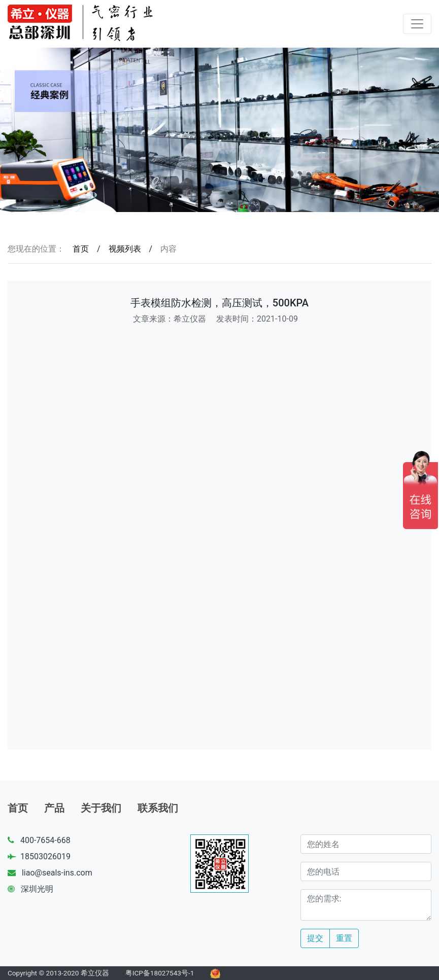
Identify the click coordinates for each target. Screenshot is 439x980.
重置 (344, 938)
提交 (315, 938)
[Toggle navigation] (417, 24)
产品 (54, 808)
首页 (81, 249)
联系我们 (158, 808)
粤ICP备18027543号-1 (160, 973)
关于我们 (101, 808)
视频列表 (125, 249)
